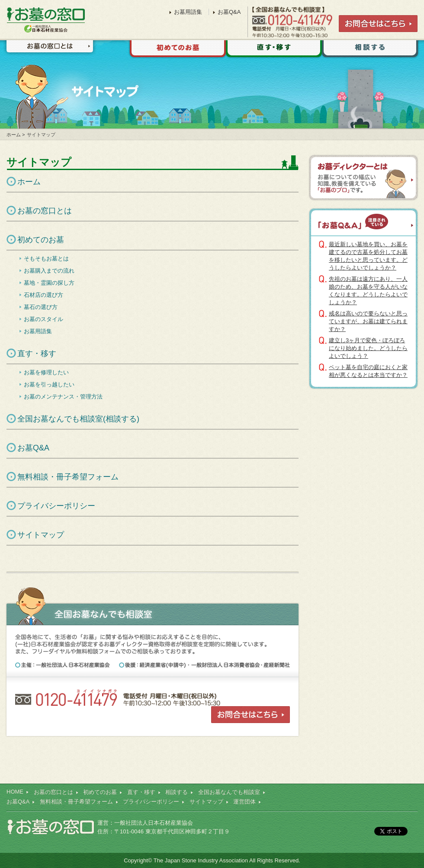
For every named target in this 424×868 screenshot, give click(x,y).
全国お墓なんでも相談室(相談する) (78, 419)
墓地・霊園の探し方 (49, 283)
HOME (15, 792)
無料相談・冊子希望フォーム (68, 477)
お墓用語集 (38, 331)
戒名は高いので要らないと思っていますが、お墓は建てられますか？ (368, 321)
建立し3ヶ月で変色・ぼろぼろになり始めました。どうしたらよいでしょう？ (368, 348)
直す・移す (274, 50)
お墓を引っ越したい (49, 384)
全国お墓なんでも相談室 (229, 792)
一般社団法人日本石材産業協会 (154, 823)
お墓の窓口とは (49, 49)
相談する (370, 50)
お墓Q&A (33, 448)
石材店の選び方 (43, 295)
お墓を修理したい (46, 372)
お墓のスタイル (43, 319)
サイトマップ (41, 535)
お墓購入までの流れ (49, 271)
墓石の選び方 (41, 307)
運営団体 (244, 802)
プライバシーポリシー (56, 506)
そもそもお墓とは (46, 259)
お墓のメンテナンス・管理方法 (63, 397)
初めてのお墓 (176, 50)
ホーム (14, 135)
